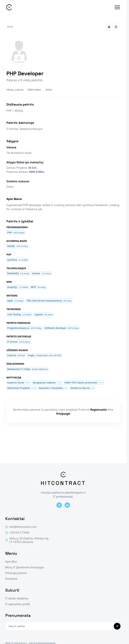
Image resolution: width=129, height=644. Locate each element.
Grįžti (10, 27)
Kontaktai (11, 579)
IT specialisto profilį (18, 604)
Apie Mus (11, 562)
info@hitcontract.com (21, 527)
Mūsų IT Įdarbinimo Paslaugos (25, 567)
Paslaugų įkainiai (16, 573)
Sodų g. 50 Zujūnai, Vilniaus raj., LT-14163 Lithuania (27, 540)
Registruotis (99, 410)
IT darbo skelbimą (17, 598)
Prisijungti (63, 414)
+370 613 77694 (17, 533)
